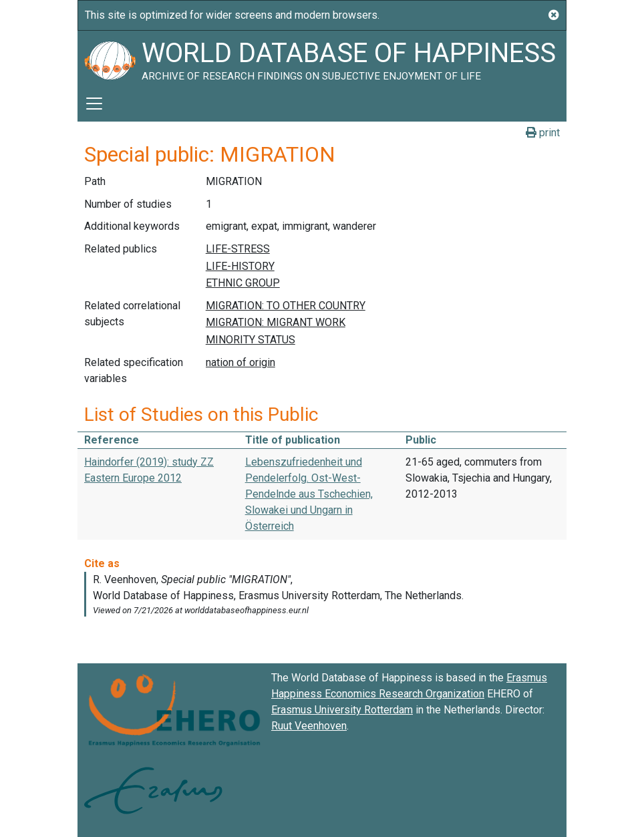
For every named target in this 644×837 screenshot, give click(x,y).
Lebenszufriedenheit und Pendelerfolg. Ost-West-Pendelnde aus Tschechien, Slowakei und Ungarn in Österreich (309, 494)
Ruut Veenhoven (309, 726)
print (543, 133)
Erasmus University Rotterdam (342, 710)
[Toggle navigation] (94, 104)
